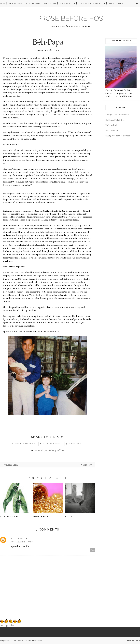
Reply (93, 550)
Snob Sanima (50, 3)
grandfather (49, 451)
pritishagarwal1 (20, 538)
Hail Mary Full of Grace (115, 120)
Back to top (134, 641)
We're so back (111, 125)
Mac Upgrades (7, 625)
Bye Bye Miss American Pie (117, 115)
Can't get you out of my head (118, 136)
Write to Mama (116, 3)
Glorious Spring (10, 516)
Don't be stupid (112, 131)
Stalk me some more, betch (92, 3)
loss (62, 451)
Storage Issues (42, 516)
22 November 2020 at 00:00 (21, 542)
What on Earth (33, 3)
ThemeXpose (22, 641)
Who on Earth (16, 3)
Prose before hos (70, 18)
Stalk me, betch (67, 3)
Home (3, 3)
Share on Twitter (52, 444)
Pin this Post (75, 444)
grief (58, 451)
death (41, 451)
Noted (69, 516)
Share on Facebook (25, 444)
